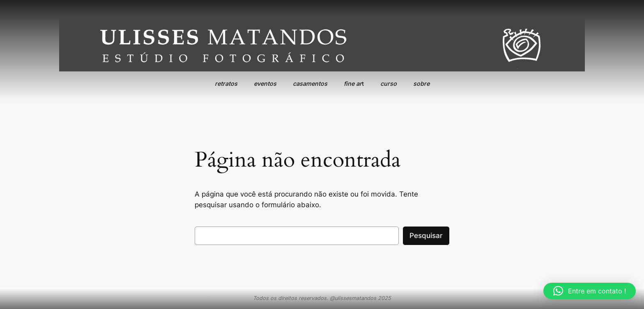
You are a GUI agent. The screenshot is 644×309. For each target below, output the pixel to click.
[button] (590, 291)
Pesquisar (426, 236)
